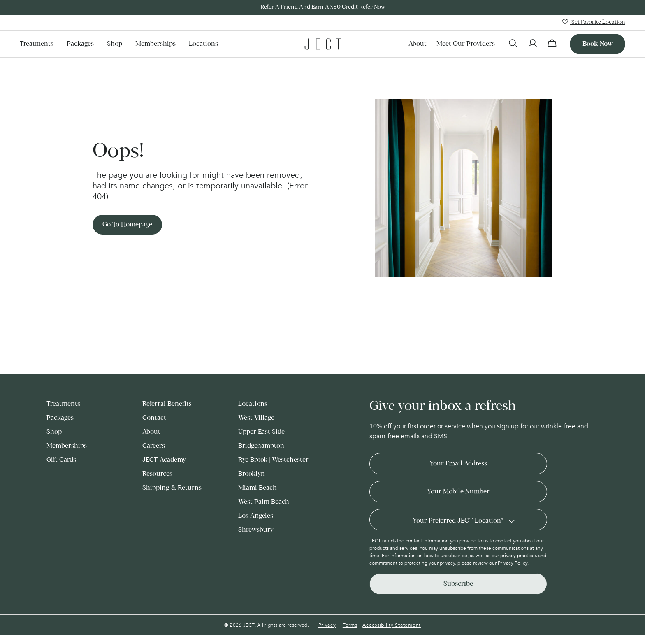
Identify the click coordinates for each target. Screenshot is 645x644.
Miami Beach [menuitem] (258, 488)
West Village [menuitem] (256, 418)
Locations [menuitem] (203, 44)
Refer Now (372, 7)
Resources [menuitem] (157, 474)
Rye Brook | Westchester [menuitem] (273, 460)
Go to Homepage (127, 224)
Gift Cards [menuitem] (61, 460)
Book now (597, 44)
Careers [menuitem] (154, 446)
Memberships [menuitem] (155, 44)
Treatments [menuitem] (37, 44)
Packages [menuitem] (80, 44)
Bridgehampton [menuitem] (261, 446)
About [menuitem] (418, 44)
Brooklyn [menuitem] (252, 474)
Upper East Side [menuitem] (261, 432)
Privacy (327, 625)
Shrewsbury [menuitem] (256, 530)
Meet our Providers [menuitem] (466, 44)
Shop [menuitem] (115, 44)
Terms (350, 625)
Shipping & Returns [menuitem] (172, 488)
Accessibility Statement (392, 625)
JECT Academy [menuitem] (164, 460)
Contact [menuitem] (154, 418)
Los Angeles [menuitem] (256, 516)
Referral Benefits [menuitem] (167, 404)
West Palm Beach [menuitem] (264, 502)
